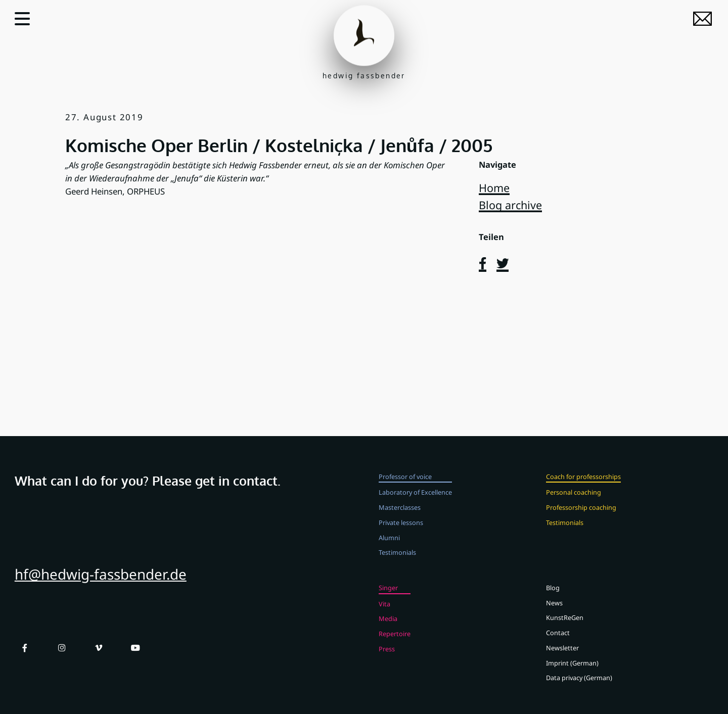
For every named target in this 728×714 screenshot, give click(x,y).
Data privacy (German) (579, 689)
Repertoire (395, 645)
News (554, 614)
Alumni (389, 549)
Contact (558, 644)
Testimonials (397, 564)
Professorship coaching (581, 519)
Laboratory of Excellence (415, 504)
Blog (553, 599)
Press (387, 660)
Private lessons (401, 534)
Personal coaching (574, 504)
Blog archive (510, 205)
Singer (388, 599)
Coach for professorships (583, 488)
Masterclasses (400, 519)
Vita (384, 615)
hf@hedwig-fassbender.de (101, 586)
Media (388, 630)
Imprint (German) (572, 674)
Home (494, 188)
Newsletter (562, 659)
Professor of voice (405, 488)
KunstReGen (565, 629)
